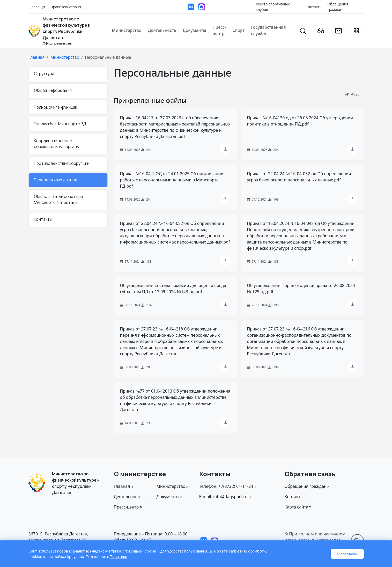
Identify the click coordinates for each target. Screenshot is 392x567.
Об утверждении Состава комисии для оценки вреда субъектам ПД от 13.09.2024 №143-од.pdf (173, 289)
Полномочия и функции (56, 107)
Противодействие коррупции (62, 163)
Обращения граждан (338, 7)
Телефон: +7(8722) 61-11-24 (228, 486)
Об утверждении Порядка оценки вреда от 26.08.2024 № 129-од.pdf (301, 289)
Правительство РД (66, 7)
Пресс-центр (219, 30)
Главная (37, 57)
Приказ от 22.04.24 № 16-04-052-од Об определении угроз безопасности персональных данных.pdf (299, 177)
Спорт (238, 30)
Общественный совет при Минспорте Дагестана (58, 200)
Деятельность (162, 30)
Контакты (314, 7)
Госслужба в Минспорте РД (60, 124)
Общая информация (53, 90)
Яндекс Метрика (106, 551)
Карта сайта (298, 507)
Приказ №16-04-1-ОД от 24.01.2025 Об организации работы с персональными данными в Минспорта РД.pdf (172, 180)
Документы (194, 30)
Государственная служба (268, 30)
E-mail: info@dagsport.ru (225, 497)
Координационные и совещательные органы (57, 144)
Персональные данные (56, 180)
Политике (119, 557)
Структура (44, 74)
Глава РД (38, 7)
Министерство (127, 30)
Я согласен (347, 554)
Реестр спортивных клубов (273, 7)
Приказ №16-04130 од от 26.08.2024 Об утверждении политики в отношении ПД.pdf (300, 121)
